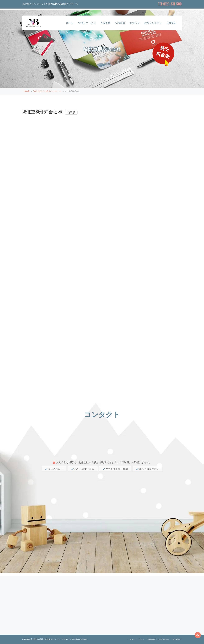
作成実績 (105, 23)
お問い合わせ (164, 640)
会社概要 (171, 23)
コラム (141, 640)
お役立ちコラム (153, 23)
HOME (27, 91)
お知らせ (135, 23)
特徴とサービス (87, 23)
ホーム (70, 23)
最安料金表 (163, 52)
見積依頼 (120, 23)
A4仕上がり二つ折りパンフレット (47, 91)
